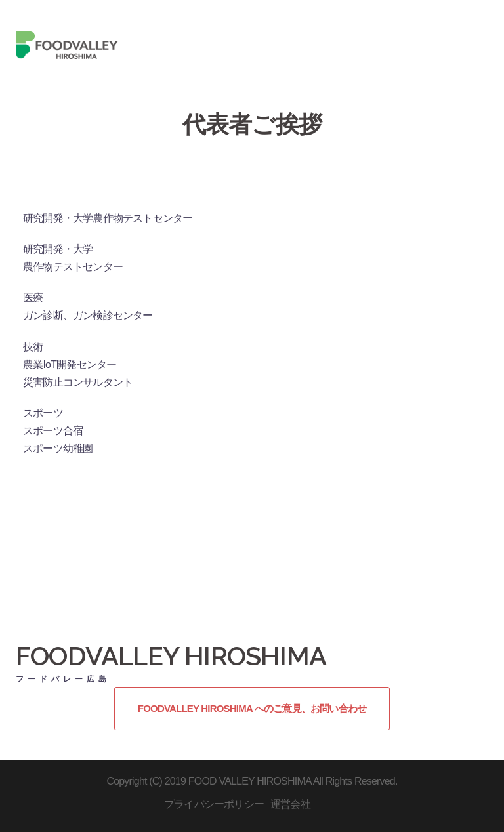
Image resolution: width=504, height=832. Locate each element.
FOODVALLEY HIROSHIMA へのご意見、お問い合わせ (252, 708)
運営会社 (290, 804)
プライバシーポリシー (214, 804)
